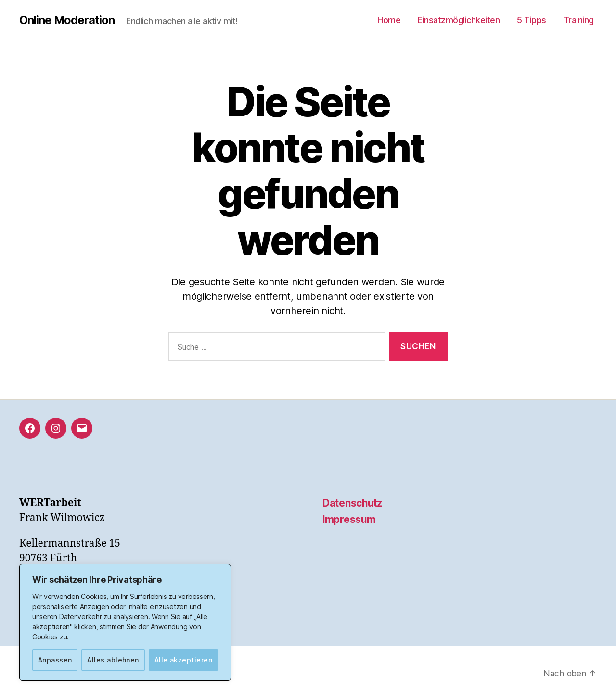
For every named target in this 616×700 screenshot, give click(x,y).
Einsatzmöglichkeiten (459, 20)
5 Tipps (532, 20)
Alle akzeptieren (183, 660)
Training (579, 20)
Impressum (350, 519)
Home (389, 20)
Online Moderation (67, 20)
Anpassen (55, 660)
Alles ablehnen (113, 660)
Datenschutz (353, 503)
